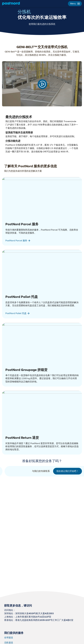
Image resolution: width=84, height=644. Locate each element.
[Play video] (42, 84)
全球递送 (9, 638)
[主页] (11, 3)
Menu (75, 4)
